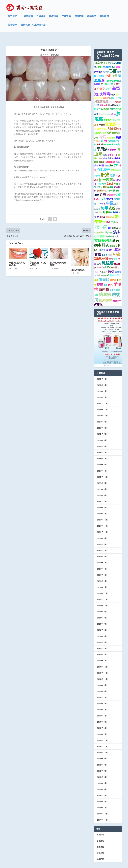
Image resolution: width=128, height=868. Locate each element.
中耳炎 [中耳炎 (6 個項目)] (116, 241)
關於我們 (13, 17)
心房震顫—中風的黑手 (38, 255)
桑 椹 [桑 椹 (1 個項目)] (113, 106)
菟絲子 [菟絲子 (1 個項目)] (106, 63)
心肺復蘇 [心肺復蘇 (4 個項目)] (100, 227)
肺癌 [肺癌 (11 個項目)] (116, 246)
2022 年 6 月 (102, 475)
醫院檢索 (104, 17)
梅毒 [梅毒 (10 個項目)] (104, 199)
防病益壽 (79, 17)
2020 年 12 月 (102, 585)
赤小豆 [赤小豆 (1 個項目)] (100, 100)
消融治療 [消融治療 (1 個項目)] (103, 97)
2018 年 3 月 (102, 787)
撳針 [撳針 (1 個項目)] (106, 276)
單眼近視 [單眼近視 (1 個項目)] (101, 259)
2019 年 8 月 (102, 683)
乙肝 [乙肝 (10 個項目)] (113, 62)
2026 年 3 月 (102, 377)
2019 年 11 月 (102, 664)
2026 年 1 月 (102, 389)
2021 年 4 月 (102, 560)
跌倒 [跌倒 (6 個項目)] (111, 263)
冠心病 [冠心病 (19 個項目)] (101, 218)
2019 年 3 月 (102, 713)
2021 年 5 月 (102, 554)
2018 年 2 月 (102, 793)
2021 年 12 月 (102, 511)
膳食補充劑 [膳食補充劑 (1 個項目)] (112, 146)
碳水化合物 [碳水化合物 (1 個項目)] (116, 90)
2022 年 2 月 (102, 499)
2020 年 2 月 (102, 646)
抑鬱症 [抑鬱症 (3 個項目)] (98, 296)
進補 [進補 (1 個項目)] (109, 129)
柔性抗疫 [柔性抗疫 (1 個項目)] (112, 141)
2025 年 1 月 (102, 462)
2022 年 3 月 (102, 493)
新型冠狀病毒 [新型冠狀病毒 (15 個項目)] (107, 83)
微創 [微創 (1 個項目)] (110, 247)
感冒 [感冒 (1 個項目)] (119, 63)
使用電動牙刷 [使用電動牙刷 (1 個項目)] (113, 72)
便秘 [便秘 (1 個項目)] (111, 179)
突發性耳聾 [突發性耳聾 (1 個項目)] (114, 182)
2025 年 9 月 (102, 413)
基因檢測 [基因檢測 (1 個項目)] (98, 90)
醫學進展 (41, 17)
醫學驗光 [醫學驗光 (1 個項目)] (115, 161)
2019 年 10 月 (102, 671)
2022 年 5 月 (102, 481)
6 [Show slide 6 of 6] (114, 357)
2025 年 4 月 (102, 444)
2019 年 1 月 (102, 726)
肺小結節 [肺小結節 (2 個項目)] (114, 267)
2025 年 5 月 (102, 438)
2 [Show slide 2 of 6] (106, 357)
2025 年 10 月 (102, 407)
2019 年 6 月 (102, 695)
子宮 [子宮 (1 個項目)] (110, 150)
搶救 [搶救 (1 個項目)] (117, 228)
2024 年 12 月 (102, 468)
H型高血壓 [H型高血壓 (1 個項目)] (106, 58)
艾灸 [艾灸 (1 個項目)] (105, 146)
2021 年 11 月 (102, 517)
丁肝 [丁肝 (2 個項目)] (116, 157)
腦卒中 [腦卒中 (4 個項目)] (99, 54)
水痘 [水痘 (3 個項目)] (102, 157)
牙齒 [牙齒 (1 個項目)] (99, 175)
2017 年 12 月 (102, 805)
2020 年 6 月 (102, 622)
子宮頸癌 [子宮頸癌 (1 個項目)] (101, 267)
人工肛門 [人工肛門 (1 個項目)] (103, 263)
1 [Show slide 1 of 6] (104, 357)
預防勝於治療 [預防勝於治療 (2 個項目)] (101, 250)
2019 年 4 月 (102, 707)
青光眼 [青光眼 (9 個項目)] (104, 271)
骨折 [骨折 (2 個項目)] (119, 100)
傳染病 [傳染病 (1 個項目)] (102, 209)
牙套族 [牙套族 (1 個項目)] (111, 55)
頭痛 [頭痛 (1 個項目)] (96, 153)
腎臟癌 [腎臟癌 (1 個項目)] (102, 116)
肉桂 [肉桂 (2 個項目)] (111, 276)
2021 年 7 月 (102, 542)
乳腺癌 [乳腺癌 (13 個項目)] (108, 254)
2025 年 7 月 (102, 426)
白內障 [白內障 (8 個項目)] (104, 281)
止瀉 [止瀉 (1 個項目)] (111, 250)
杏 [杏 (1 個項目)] (117, 214)
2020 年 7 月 (102, 615)
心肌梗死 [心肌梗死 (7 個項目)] (103, 161)
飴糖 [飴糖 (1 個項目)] (115, 250)
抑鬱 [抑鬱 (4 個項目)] (114, 67)
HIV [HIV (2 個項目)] (99, 195)
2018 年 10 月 (102, 744)
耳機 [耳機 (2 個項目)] (97, 97)
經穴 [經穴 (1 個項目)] (113, 86)
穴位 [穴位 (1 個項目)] (103, 76)
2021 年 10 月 (102, 524)
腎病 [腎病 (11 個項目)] (103, 128)
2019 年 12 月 (102, 658)
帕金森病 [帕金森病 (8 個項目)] (106, 171)
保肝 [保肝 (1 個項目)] (114, 58)
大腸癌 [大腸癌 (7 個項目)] (112, 120)
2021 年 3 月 (102, 566)
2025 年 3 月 (102, 450)
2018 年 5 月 (102, 775)
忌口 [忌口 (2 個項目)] (104, 72)
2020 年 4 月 (102, 634)
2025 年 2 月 (102, 456)
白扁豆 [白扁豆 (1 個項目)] (97, 190)
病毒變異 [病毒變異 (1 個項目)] (107, 90)
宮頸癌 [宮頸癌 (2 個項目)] (110, 175)
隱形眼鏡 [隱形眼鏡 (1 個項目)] (109, 224)
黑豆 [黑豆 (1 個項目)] (118, 86)
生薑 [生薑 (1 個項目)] (105, 132)
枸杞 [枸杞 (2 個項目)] (104, 175)
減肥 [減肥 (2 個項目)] (108, 241)
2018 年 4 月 (102, 781)
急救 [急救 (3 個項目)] (113, 167)
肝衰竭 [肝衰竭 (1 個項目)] (100, 136)
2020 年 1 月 (102, 652)
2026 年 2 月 (102, 383)
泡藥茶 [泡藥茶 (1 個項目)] (113, 100)
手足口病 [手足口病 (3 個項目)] (104, 204)
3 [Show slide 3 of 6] (108, 357)
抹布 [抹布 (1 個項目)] (96, 116)
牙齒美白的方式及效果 (17, 255)
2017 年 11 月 (102, 811)
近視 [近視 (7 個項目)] (103, 186)
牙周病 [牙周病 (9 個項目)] (102, 140)
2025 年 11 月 (102, 401)
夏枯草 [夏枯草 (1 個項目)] (113, 272)
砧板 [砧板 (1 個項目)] (112, 209)
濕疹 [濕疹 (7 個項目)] (117, 223)
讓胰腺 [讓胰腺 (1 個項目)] (102, 242)
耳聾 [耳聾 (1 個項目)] (99, 58)
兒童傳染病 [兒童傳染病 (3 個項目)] (101, 93)
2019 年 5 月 (102, 701)
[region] (108, 334)
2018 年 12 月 (102, 732)
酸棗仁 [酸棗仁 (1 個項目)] (113, 281)
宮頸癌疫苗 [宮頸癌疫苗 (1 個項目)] (110, 153)
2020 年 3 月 (102, 640)
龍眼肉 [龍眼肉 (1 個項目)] (106, 179)
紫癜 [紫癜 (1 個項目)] (111, 157)
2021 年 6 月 (102, 548)
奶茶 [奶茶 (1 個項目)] (107, 267)
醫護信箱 (54, 17)
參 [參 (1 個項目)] (102, 132)
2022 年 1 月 (102, 505)
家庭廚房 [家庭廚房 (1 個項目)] (111, 187)
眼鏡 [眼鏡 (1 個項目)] (107, 157)
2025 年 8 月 (102, 419)
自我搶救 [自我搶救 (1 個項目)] (116, 150)
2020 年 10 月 (102, 597)
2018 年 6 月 (102, 769)
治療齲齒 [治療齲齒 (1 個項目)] (113, 237)
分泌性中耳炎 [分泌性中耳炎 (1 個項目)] (100, 124)
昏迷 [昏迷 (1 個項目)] (119, 121)
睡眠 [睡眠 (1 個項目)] (113, 129)
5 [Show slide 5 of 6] (112, 357)
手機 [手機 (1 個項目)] (108, 214)
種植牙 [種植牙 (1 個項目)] (111, 93)
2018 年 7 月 (102, 762)
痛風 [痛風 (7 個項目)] (98, 246)
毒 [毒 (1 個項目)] (118, 272)
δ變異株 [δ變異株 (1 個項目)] (110, 190)
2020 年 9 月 (102, 603)
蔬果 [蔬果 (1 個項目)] (108, 209)
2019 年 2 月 (102, 720)
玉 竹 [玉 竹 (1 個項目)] (99, 255)
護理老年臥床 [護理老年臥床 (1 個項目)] (103, 182)
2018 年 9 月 (102, 750)
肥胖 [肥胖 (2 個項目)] (97, 186)
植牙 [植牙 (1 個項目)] (96, 106)
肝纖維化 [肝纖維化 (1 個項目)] (110, 228)
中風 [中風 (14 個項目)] (110, 194)
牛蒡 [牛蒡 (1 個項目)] (116, 175)
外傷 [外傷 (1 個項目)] (105, 150)
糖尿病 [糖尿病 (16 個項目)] (105, 286)
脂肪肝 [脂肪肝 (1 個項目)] (102, 153)
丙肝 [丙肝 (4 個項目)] (109, 80)
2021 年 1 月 (102, 579)
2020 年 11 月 (102, 591)
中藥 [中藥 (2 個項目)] (113, 214)
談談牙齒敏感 (78, 261)
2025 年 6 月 (102, 432)
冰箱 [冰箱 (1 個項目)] (96, 272)
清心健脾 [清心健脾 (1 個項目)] (116, 111)
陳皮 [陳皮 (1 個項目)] (101, 150)
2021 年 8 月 (102, 536)
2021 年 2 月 (102, 573)
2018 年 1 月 (102, 799)
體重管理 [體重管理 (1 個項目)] (107, 111)
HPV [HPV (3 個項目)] (108, 259)
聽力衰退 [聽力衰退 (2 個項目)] (102, 120)
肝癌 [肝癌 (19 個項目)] (105, 166)
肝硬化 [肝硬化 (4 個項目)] (101, 80)
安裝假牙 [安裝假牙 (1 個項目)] (117, 292)
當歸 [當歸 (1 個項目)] (118, 58)
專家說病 (28, 17)
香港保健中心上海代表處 (33, 25)
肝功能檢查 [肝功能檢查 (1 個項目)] (115, 204)
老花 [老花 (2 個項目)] (103, 190)
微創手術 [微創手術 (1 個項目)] (109, 76)
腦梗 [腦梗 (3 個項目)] (119, 129)
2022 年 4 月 (102, 487)
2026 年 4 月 (102, 370)
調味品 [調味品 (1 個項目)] (115, 219)
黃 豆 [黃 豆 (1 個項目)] (97, 209)
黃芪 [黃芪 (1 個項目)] (103, 195)
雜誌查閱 (92, 17)
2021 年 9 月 (102, 530)
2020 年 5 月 (102, 628)
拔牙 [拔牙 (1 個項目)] (110, 219)
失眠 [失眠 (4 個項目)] (118, 186)
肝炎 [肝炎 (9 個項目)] (105, 237)
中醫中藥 (66, 17)
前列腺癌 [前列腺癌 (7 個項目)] (106, 292)
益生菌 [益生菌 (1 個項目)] (106, 100)
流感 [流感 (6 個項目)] (112, 200)
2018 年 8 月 (102, 756)
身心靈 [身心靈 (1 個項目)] (114, 259)
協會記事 (13, 25)
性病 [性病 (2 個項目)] (109, 124)
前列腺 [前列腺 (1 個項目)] (118, 93)
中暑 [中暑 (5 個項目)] (108, 67)
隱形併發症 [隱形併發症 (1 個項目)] (99, 68)
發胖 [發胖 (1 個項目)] (105, 55)
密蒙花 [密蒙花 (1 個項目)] (97, 132)
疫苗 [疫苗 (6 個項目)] (100, 276)
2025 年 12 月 (102, 395)
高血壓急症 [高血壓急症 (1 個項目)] (113, 97)
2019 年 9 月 (102, 677)
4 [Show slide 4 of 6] (110, 357)
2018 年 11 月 (102, 738)
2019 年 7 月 (102, 689)
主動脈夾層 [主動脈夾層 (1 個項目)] (108, 136)
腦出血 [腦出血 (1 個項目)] (104, 247)
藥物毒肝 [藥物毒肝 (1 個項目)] (98, 63)
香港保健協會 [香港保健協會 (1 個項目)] (105, 106)
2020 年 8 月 (102, 609)
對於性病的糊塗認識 (58, 255)
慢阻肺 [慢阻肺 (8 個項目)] (110, 116)
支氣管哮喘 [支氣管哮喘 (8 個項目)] (103, 232)
